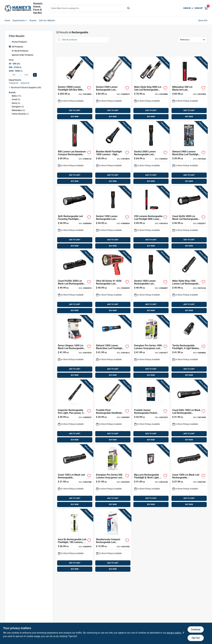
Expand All (25, 83)
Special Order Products (23, 55)
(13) (16, 96)
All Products (17, 47)
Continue (196, 629)
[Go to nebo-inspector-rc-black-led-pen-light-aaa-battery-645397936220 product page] (75, 412)
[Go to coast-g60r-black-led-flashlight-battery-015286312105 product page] (189, 412)
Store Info (203, 20)
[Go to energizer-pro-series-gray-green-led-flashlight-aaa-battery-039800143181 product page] (151, 347)
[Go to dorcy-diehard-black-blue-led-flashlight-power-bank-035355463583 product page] (113, 347)
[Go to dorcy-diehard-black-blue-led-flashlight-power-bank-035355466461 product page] (189, 153)
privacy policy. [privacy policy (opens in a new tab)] (174, 633)
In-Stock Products (20, 51)
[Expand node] (10, 87)
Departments (19, 20)
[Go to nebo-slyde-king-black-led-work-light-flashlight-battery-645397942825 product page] (189, 282)
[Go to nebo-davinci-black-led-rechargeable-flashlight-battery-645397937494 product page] (113, 218)
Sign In (187, 8)
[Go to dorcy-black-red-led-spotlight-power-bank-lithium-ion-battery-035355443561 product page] (113, 282)
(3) (18, 107)
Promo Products (19, 42)
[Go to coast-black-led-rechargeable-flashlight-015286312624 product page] (75, 282)
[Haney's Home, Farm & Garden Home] (18, 8)
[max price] (26, 75)
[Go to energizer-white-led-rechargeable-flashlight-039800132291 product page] (113, 541)
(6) (16, 99)
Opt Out (196, 638)
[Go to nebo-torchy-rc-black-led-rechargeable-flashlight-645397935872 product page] (189, 347)
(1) (20, 114)
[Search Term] (90, 8)
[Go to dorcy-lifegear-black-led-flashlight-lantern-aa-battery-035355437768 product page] (75, 347)
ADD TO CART (75, 110)
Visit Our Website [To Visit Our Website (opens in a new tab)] (47, 20)
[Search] (129, 8)
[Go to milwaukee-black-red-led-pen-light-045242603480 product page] (151, 218)
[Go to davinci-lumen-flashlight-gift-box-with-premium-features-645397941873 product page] (75, 88)
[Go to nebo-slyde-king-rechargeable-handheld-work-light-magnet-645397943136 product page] (151, 88)
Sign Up (199, 8)
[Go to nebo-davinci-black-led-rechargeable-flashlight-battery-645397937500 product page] (151, 153)
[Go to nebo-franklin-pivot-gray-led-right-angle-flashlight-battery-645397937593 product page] (113, 412)
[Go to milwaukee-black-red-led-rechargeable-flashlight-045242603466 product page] (189, 88)
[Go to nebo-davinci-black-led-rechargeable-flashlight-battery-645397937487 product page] (151, 282)
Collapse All (14, 83)
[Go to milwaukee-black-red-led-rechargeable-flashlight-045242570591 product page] (75, 153)
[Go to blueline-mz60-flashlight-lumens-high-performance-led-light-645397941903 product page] (113, 153)
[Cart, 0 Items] (206, 8)
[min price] (14, 75)
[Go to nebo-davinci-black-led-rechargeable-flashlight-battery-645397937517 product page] (113, 88)
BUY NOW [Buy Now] (75, 117)
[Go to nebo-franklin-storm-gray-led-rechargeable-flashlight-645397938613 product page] (151, 412)
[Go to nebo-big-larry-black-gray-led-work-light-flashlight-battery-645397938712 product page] (151, 476)
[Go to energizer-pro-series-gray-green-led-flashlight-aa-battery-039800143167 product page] (113, 476)
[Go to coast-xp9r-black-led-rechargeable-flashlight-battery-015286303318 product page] (75, 218)
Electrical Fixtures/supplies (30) (26, 87)
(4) (16, 103)
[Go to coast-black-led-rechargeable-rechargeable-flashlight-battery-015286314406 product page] (75, 476)
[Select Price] (35, 75)
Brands (33, 20)
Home (7, 20)
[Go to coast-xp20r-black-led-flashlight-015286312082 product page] (189, 218)
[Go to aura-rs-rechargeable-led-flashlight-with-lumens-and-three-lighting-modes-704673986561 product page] (75, 541)
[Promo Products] (10, 42)
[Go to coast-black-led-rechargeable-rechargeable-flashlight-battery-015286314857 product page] (189, 476)
